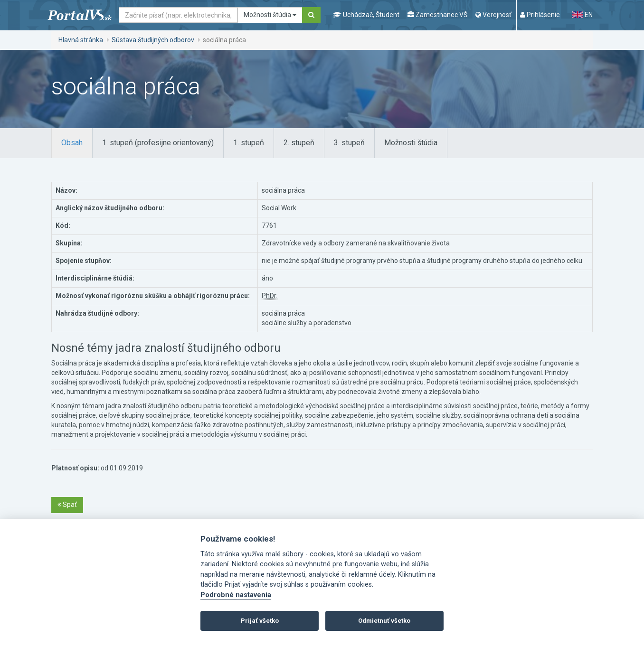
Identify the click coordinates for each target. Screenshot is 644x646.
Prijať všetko (260, 621)
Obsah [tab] (72, 143)
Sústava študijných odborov (153, 40)
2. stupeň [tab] (299, 143)
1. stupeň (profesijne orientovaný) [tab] (158, 143)
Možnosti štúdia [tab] (411, 143)
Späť (67, 505)
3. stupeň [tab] (349, 143)
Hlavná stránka (81, 40)
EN (582, 15)
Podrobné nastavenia (236, 595)
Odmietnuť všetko (384, 621)
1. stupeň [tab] (249, 143)
